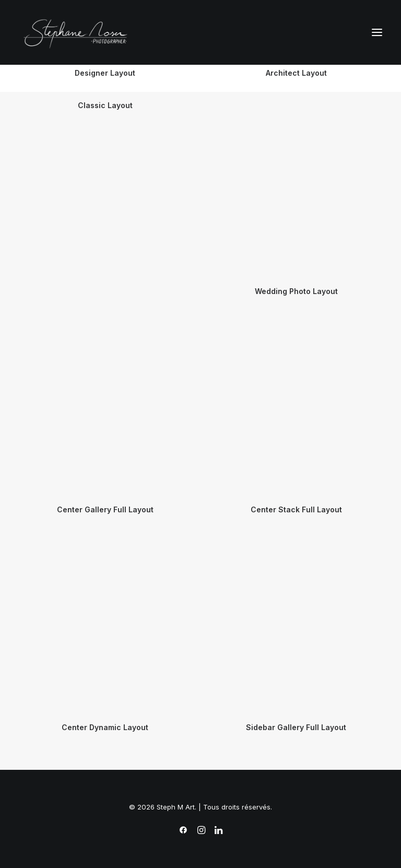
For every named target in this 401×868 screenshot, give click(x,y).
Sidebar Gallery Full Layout (296, 727)
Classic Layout (105, 105)
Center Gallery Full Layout (105, 509)
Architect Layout (296, 73)
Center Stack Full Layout (296, 509)
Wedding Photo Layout (296, 291)
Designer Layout (105, 73)
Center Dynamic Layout (105, 727)
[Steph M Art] (78, 32)
